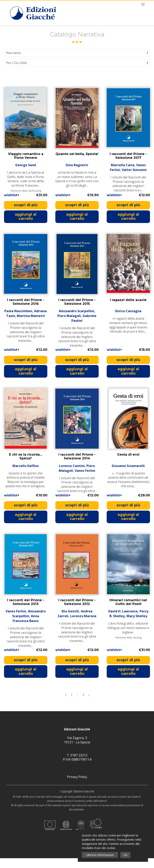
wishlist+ (12, 205)
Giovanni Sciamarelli (128, 476)
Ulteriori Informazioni (100, 855)
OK (125, 855)
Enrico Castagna (128, 321)
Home (14, 30)
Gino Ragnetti (77, 175)
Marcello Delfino (26, 476)
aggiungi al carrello (26, 226)
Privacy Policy (77, 787)
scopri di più (26, 215)
